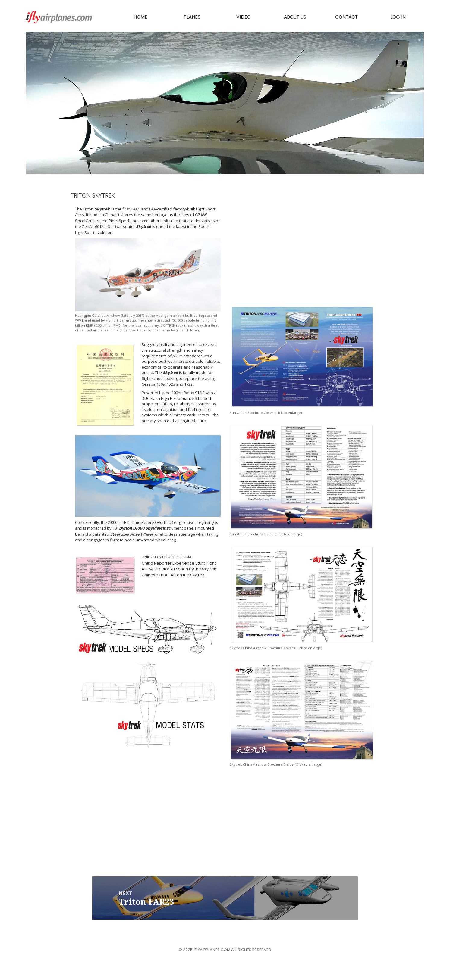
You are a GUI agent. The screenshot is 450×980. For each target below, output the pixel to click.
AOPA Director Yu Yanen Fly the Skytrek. (179, 569)
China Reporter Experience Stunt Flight (179, 563)
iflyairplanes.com (59, 18)
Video (244, 17)
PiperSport (118, 221)
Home (141, 17)
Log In (398, 17)
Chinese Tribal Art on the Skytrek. (173, 575)
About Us (295, 17)
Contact (347, 17)
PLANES (192, 17)
